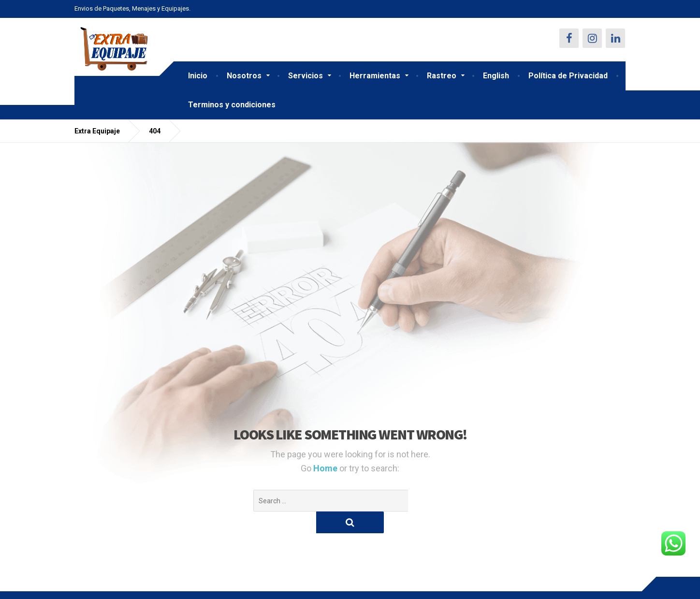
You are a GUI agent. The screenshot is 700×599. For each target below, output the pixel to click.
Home (326, 468)
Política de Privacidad (568, 76)
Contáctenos (95, 584)
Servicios (306, 76)
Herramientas (375, 76)
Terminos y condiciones (232, 105)
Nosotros (244, 76)
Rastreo (442, 76)
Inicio (198, 76)
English (496, 76)
